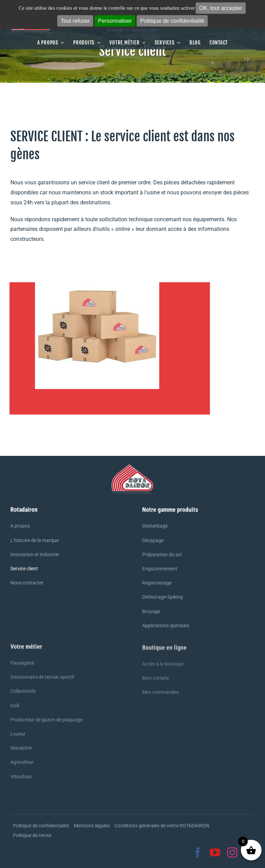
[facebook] (198, 852)
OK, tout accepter (221, 8)
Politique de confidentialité (172, 21)
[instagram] (232, 852)
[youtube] (215, 852)
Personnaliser (115, 21)
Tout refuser (75, 21)
